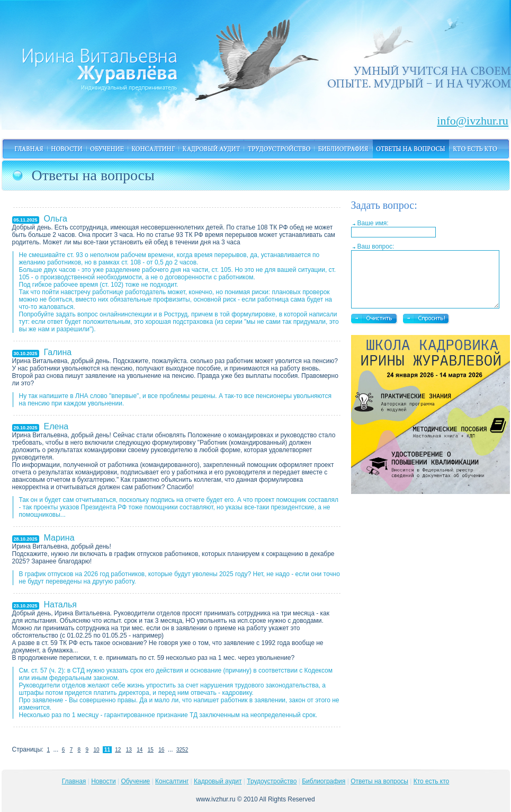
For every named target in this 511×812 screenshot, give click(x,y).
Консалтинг (172, 781)
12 (118, 750)
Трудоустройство (272, 781)
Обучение (135, 781)
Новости (103, 781)
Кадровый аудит (218, 781)
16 (161, 750)
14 (140, 750)
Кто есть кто (432, 781)
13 (129, 750)
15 (151, 750)
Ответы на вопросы (379, 781)
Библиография (324, 781)
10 (96, 750)
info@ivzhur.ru (460, 119)
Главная (74, 781)
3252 (182, 750)
